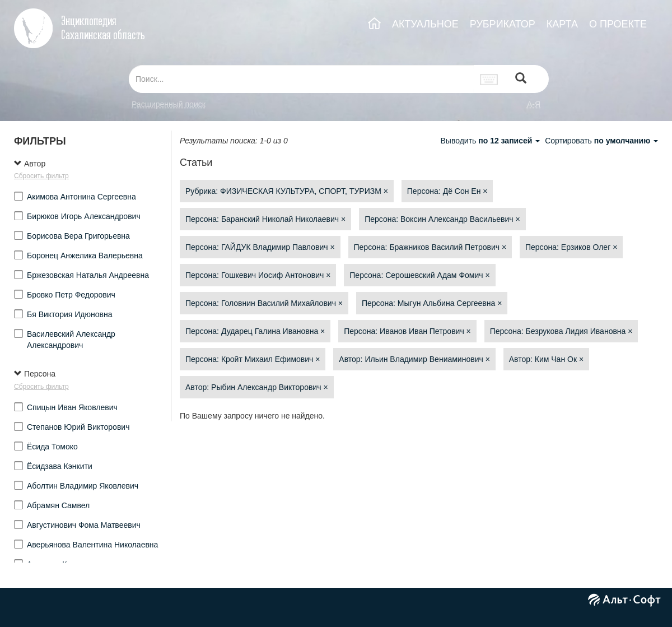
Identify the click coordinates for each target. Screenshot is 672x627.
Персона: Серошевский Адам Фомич (419, 275)
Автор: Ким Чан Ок (546, 359)
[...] (301, 79)
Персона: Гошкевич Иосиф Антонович (258, 275)
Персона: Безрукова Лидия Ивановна (561, 331)
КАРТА (562, 24)
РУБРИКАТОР (503, 24)
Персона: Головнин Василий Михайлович (264, 303)
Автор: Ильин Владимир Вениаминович (414, 359)
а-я (534, 104)
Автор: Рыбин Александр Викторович (257, 387)
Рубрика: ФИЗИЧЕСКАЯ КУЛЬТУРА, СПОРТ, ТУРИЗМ (287, 191)
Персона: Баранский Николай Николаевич (265, 219)
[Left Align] (521, 79)
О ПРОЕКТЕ (618, 24)
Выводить (491, 141)
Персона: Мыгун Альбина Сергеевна (432, 303)
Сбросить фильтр (41, 176)
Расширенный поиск (169, 104)
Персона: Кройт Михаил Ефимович (253, 359)
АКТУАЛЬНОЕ (425, 24)
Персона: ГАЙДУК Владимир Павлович (260, 247)
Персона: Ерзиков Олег (571, 247)
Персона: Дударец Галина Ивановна (255, 331)
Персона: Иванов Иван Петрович (407, 331)
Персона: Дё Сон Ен (447, 191)
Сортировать (601, 141)
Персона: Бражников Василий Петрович (430, 247)
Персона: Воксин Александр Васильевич (442, 219)
